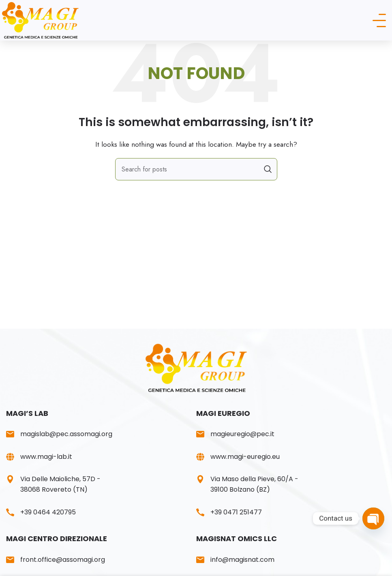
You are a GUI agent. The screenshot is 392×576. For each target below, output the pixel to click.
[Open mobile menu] (379, 20)
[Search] (196, 169)
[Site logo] (44, 20)
